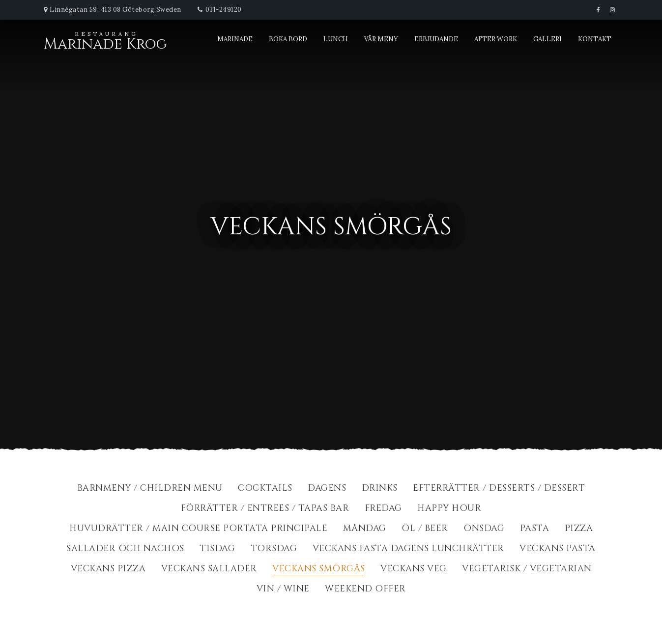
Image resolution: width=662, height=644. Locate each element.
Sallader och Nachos (125, 549)
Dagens (327, 489)
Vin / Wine (283, 590)
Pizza (579, 529)
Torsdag (274, 549)
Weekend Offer (365, 590)
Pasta (535, 529)
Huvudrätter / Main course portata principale (198, 529)
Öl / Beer (425, 529)
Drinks (380, 489)
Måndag (365, 529)
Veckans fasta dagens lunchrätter (408, 549)
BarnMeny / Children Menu (150, 489)
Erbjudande (436, 39)
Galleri (547, 39)
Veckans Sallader (209, 570)
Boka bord (288, 39)
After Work (496, 39)
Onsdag (484, 529)
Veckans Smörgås (319, 570)
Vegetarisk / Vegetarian (527, 570)
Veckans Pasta (558, 549)
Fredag (383, 509)
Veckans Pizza (108, 570)
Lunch (336, 39)
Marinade (235, 39)
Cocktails (265, 489)
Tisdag (217, 549)
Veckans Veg (414, 570)
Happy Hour (449, 509)
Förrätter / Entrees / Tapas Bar (265, 509)
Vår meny (381, 39)
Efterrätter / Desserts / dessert (499, 489)
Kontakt (595, 39)
